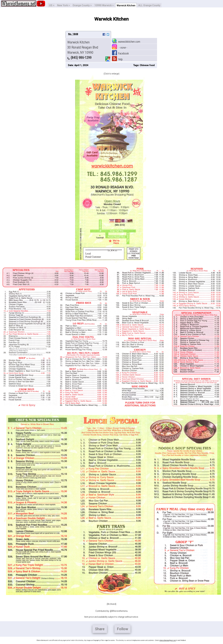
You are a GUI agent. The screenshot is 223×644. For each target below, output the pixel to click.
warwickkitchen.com (126, 42)
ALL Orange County (149, 5)
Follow (122, 629)
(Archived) (111, 604)
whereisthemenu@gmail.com (168, 640)
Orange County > (82, 5)
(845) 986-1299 (79, 58)
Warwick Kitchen (126, 6)
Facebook (120, 53)
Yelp (117, 59)
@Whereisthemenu (119, 611)
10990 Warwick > (104, 5)
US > (52, 5)
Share (100, 629)
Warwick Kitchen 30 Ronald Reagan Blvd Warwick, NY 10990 (83, 47)
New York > (63, 5)
